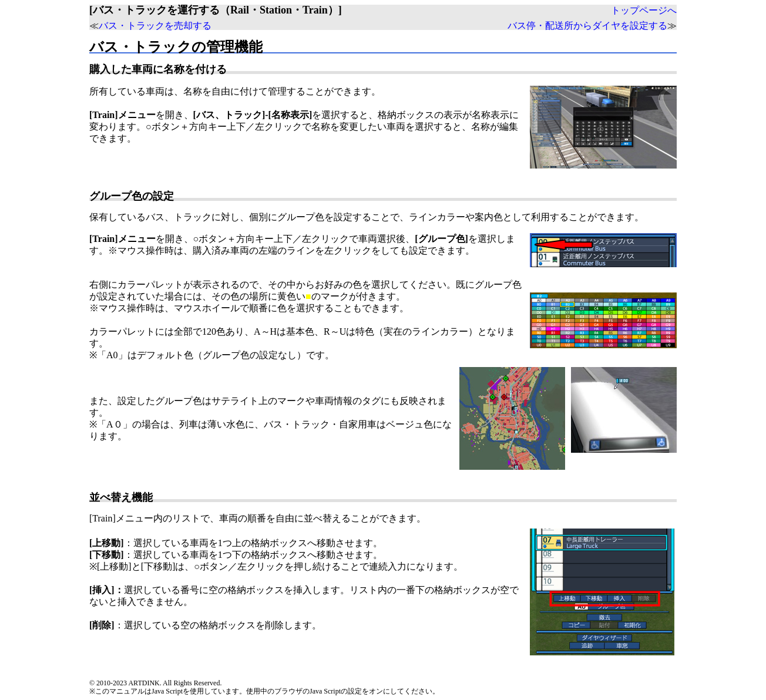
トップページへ (644, 10)
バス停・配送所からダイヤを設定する (587, 26)
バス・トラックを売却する (155, 26)
